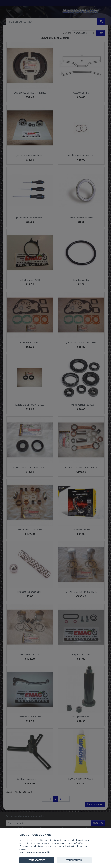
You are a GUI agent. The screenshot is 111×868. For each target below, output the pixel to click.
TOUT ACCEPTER (37, 860)
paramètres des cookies (39, 852)
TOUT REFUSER (74, 860)
